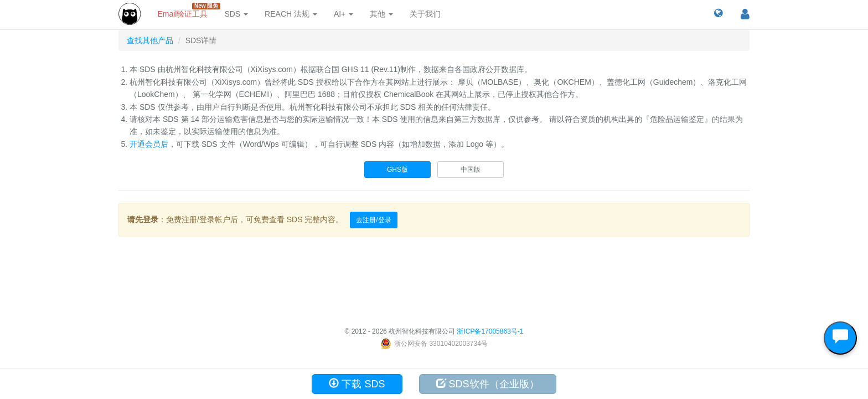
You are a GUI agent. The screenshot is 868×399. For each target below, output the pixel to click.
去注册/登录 (373, 220)
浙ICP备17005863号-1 (490, 331)
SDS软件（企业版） (488, 384)
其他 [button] (381, 14)
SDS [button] (236, 14)
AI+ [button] (343, 14)
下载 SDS (357, 384)
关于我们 (425, 14)
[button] (718, 14)
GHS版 (397, 170)
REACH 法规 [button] (291, 14)
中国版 (471, 170)
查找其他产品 (150, 40)
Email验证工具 (187, 11)
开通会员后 (149, 144)
